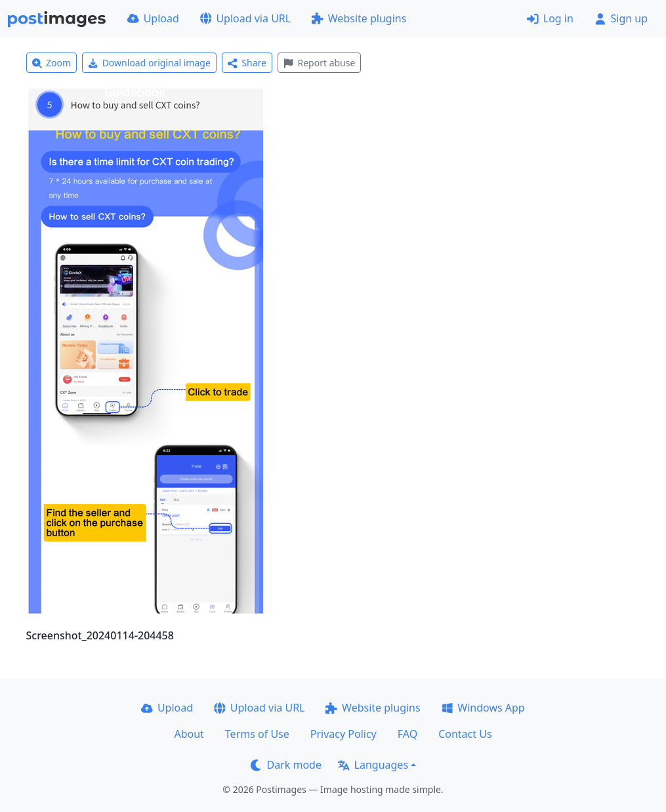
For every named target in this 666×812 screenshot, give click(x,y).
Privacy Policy (343, 734)
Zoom (52, 63)
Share (247, 63)
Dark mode (286, 765)
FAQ (407, 734)
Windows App (483, 708)
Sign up (621, 18)
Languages (373, 765)
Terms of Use (257, 734)
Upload (153, 18)
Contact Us (465, 734)
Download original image (149, 63)
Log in (550, 18)
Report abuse (319, 63)
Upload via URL (245, 18)
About (189, 734)
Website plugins (359, 18)
